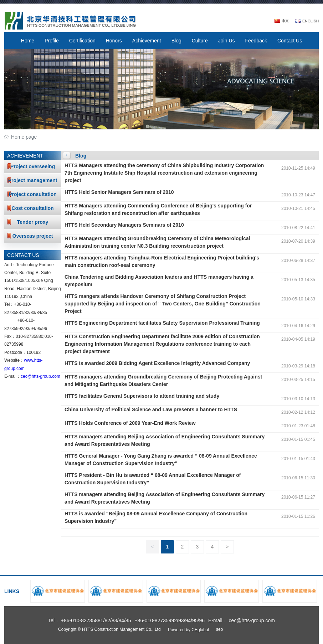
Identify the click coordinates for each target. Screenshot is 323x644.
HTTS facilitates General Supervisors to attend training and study (142, 396)
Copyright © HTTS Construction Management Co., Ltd (109, 629)
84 (39, 313)
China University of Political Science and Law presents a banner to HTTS (151, 409)
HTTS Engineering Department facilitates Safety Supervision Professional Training (162, 323)
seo (219, 629)
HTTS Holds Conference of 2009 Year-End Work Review (130, 423)
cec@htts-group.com (40, 376)
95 (39, 329)
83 (33, 313)
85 (45, 313)
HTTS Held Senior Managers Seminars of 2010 (119, 192)
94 (33, 329)
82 (27, 313)
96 (45, 329)
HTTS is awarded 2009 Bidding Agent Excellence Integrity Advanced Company (157, 363)
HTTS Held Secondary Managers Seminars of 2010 (124, 225)
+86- (18, 304)
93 (27, 329)
